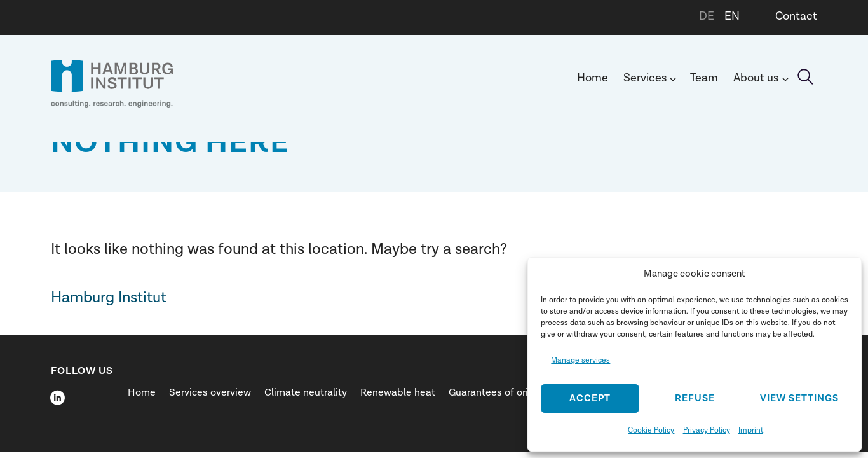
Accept (590, 399)
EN (732, 16)
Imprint (751, 430)
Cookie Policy (651, 430)
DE (707, 16)
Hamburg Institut (109, 297)
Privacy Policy (707, 430)
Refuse (695, 399)
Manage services (580, 360)
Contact (796, 16)
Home (593, 78)
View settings (799, 399)
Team (704, 78)
